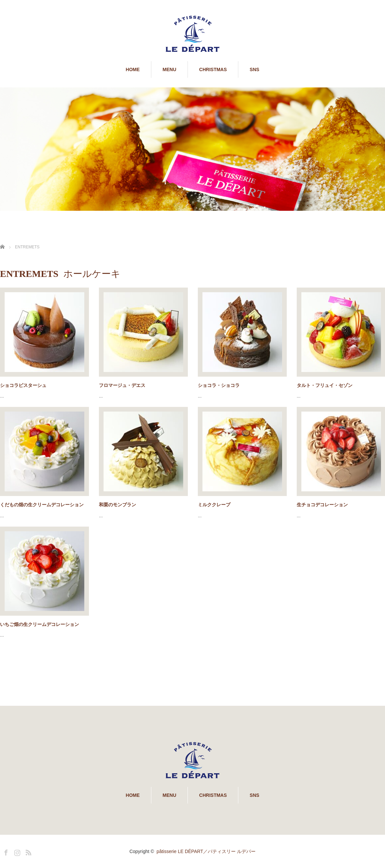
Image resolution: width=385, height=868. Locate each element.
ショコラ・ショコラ (219, 385)
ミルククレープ (214, 505)
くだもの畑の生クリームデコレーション (42, 505)
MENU (169, 69)
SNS (254, 69)
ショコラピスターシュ (23, 385)
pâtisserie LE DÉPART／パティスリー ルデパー (206, 851)
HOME (133, 69)
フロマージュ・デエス (122, 385)
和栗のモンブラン (117, 505)
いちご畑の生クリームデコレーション (39, 624)
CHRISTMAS (213, 69)
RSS (28, 851)
